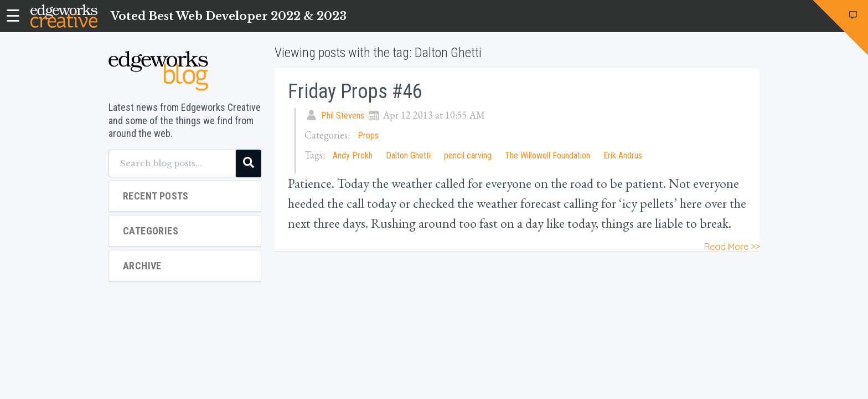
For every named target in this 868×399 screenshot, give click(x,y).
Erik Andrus (623, 155)
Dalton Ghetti (408, 155)
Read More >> (732, 247)
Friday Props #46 (355, 91)
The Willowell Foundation (547, 155)
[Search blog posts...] (172, 163)
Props (368, 135)
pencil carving (468, 155)
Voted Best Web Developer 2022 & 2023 (229, 16)
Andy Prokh (353, 155)
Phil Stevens (343, 116)
